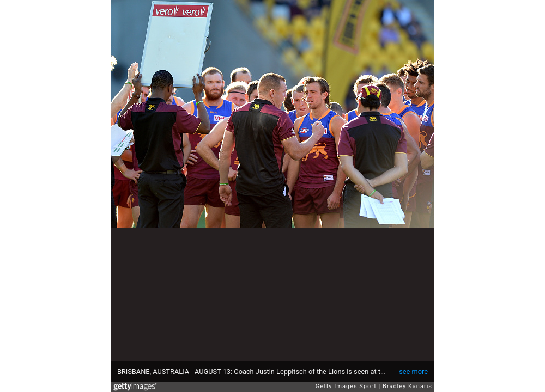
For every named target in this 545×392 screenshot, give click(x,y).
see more (413, 372)
